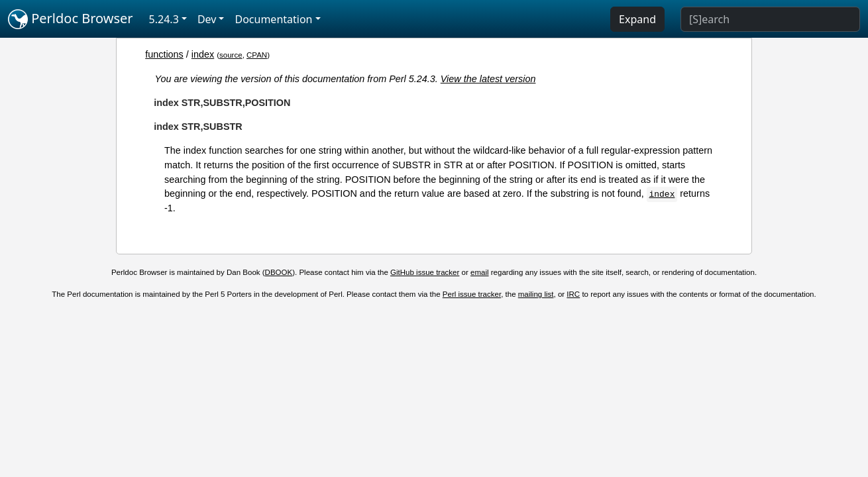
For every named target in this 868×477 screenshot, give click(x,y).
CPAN (257, 55)
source (231, 55)
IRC (573, 294)
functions (164, 54)
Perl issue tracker (472, 294)
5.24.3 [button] (164, 19)
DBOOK (279, 272)
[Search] (770, 19)
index (203, 54)
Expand (637, 19)
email (480, 272)
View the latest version (488, 79)
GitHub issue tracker (425, 272)
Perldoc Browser (71, 19)
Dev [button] (207, 19)
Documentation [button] (273, 19)
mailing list (536, 294)
